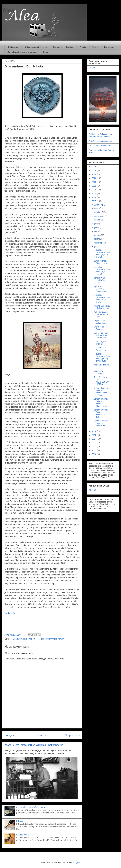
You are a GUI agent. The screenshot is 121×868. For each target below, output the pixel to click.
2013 (94, 443)
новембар (99, 208)
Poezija (83, 47)
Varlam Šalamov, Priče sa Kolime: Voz (101, 423)
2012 (94, 447)
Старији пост (72, 735)
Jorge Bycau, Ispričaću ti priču (100, 280)
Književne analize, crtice (36, 47)
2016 (94, 431)
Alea (8, 10)
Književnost (13, 47)
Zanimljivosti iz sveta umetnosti (22, 52)
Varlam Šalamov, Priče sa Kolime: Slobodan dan (101, 402)
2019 (94, 193)
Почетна (42, 735)
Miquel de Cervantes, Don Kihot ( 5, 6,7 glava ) (102, 271)
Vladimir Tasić (11, 613)
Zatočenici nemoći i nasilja (100, 141)
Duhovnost (109, 47)
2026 (94, 167)
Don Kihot (17, 639)
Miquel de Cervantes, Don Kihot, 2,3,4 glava (102, 298)
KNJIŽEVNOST (23, 835)
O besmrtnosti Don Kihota (100, 349)
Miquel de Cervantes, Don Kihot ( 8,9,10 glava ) (102, 253)
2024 (94, 174)
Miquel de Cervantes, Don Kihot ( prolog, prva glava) (102, 357)
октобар (98, 212)
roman (61, 639)
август (97, 220)
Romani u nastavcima (63, 47)
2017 (94, 201)
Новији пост (11, 735)
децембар (99, 204)
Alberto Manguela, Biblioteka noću (102, 307)
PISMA (19, 821)
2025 (94, 171)
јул (96, 224)
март (97, 239)
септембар (99, 216)
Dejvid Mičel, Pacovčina (99, 328)
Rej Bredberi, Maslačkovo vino (30, 807)
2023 (94, 178)
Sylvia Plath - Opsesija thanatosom (100, 289)
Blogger (77, 862)
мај (96, 231)
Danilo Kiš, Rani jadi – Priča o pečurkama (101, 335)
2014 (94, 439)
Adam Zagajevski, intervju (102, 343)
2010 (94, 454)
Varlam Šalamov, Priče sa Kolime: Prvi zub (101, 413)
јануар (97, 247)
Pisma (95, 47)
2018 (94, 197)
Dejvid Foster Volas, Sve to (101, 322)
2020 (94, 190)
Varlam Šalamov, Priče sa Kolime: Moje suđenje (101, 392)
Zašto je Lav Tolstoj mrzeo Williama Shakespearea (34, 745)
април (97, 235)
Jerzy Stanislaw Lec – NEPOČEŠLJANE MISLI (101, 381)
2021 (94, 186)
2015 (94, 435)
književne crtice (30, 639)
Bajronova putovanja (99, 372)
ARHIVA (93, 490)
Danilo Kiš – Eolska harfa (100, 146)
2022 (94, 182)
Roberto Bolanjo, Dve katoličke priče (101, 314)
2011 (94, 450)
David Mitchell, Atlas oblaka (100, 262)
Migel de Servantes (48, 639)
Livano (92, 68)
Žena (46, 52)
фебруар (99, 243)
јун (96, 227)
